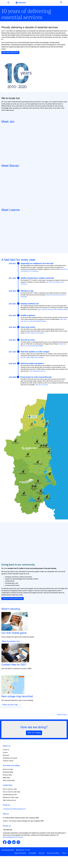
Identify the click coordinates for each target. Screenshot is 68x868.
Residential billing (8, 772)
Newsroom (6, 755)
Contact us (6, 750)
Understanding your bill (10, 795)
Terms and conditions (53, 853)
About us (7, 746)
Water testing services (9, 800)
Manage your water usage (11, 798)
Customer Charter (8, 761)
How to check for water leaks (11, 792)
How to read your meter (10, 789)
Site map (41, 853)
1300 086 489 (7, 830)
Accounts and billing (11, 766)
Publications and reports (10, 758)
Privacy (64, 853)
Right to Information (20, 853)
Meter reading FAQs (9, 781)
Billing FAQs (6, 778)
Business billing (7, 775)
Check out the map (10, 705)
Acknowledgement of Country (13, 837)
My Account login (8, 769)
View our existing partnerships (13, 599)
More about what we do (10, 53)
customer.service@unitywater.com (14, 809)
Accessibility (32, 853)
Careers (5, 753)
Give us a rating (34, 733)
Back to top (62, 715)
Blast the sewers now (11, 641)
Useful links (8, 785)
